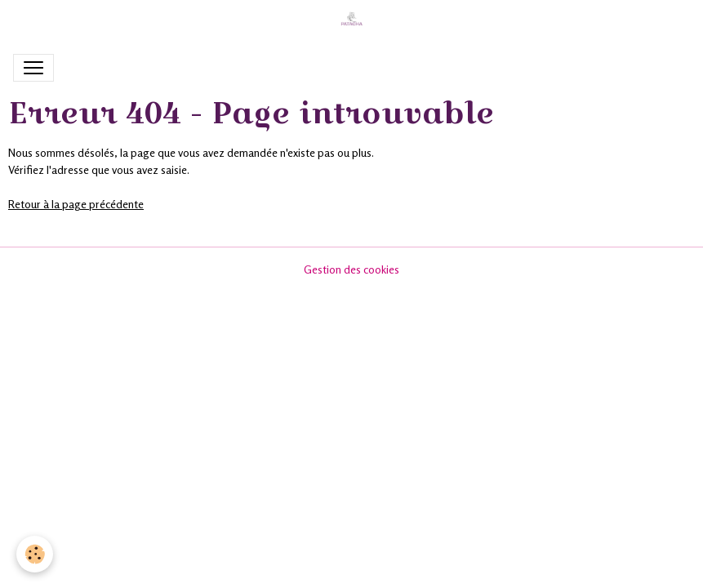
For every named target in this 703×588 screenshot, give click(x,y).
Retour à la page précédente (76, 204)
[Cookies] (35, 554)
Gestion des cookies (351, 269)
